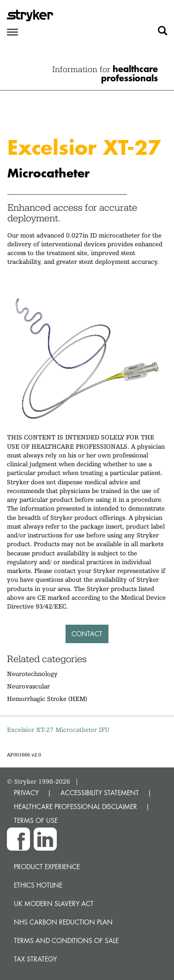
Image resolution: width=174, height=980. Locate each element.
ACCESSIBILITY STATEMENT (100, 793)
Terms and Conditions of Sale (66, 940)
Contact (87, 634)
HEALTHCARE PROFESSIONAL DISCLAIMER (75, 807)
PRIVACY (26, 793)
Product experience (47, 867)
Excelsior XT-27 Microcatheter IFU (58, 730)
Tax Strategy (35, 959)
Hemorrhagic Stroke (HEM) (47, 699)
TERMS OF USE (36, 820)
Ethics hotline (38, 885)
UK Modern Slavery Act (54, 904)
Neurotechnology (32, 674)
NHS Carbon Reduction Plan (63, 922)
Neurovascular (28, 686)
